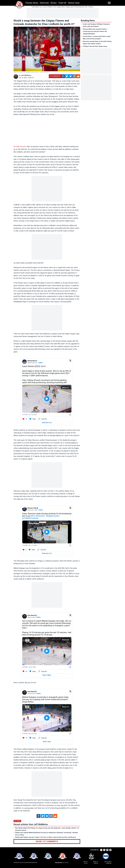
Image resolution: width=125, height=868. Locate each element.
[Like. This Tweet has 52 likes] (25, 671)
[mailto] (74, 76)
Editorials (44, 3)
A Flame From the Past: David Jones (95, 46)
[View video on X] (47, 399)
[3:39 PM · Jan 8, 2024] (29, 667)
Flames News (32, 3)
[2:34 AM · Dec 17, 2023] (30, 545)
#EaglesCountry (53, 516)
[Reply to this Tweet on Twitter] (32, 419)
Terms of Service (95, 863)
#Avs (33, 516)
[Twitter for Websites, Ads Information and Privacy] (70, 415)
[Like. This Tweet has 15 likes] (25, 419)
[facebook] (63, 76)
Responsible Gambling (108, 863)
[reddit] (78, 76)
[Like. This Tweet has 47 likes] (25, 738)
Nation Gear (74, 3)
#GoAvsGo (40, 516)
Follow (40, 363)
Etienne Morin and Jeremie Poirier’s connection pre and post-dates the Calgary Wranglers (95, 31)
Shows (54, 3)
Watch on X (66, 388)
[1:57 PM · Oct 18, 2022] (29, 415)
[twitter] (67, 76)
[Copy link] (42, 419)
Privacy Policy (86, 863)
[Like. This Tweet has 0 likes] (24, 550)
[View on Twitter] (70, 362)
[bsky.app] (71, 76)
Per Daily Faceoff (20, 147)
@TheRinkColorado (30, 518)
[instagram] (104, 850)
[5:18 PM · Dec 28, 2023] (30, 734)
